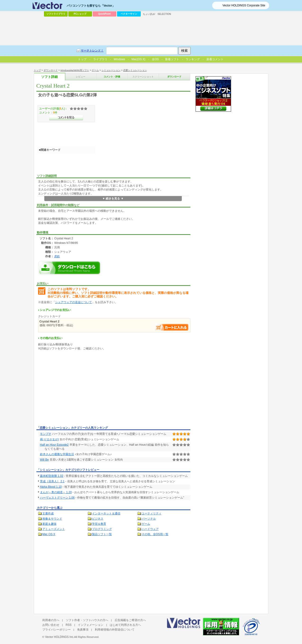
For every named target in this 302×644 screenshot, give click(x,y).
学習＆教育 (99, 524)
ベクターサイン (129, 14)
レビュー (81, 77)
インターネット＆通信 (106, 513)
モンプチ (46, 434)
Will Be (44, 460)
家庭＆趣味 (49, 524)
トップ (37, 70)
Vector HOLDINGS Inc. (59, 637)
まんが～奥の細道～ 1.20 (56, 492)
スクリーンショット (143, 77)
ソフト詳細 (49, 77)
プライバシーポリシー (57, 630)
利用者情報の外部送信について (115, 630)
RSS (69, 625)
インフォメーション (91, 625)
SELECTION (164, 14)
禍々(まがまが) (49, 439)
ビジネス (98, 519)
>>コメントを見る (66, 118)
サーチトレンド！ (92, 51)
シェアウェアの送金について (74, 302)
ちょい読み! (149, 14)
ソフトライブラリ (56, 14)
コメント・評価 (112, 77)
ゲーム (95, 70)
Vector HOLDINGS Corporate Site (244, 5)
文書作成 (48, 513)
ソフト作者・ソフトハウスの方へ (87, 620)
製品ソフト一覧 (102, 534)
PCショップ (80, 14)
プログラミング (102, 529)
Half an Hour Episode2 (54, 445)
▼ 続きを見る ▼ (113, 199)
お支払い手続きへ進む (172, 327)
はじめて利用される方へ (125, 625)
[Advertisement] (76, 389)
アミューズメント (54, 529)
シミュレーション (111, 70)
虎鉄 (57, 256)
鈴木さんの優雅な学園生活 (57, 454)
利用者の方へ (51, 620)
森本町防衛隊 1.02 (52, 476)
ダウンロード (51, 70)
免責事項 (83, 630)
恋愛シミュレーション (135, 70)
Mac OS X (49, 534)
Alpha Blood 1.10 (51, 487)
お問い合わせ (51, 625)
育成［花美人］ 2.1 (52, 481)
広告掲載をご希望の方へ (130, 620)
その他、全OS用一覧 (155, 534)
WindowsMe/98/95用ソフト (75, 70)
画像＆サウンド (52, 519)
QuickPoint (104, 14)
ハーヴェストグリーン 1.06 (57, 498)
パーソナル (149, 519)
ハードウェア (150, 529)
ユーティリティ (152, 513)
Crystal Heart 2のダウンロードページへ (70, 268)
